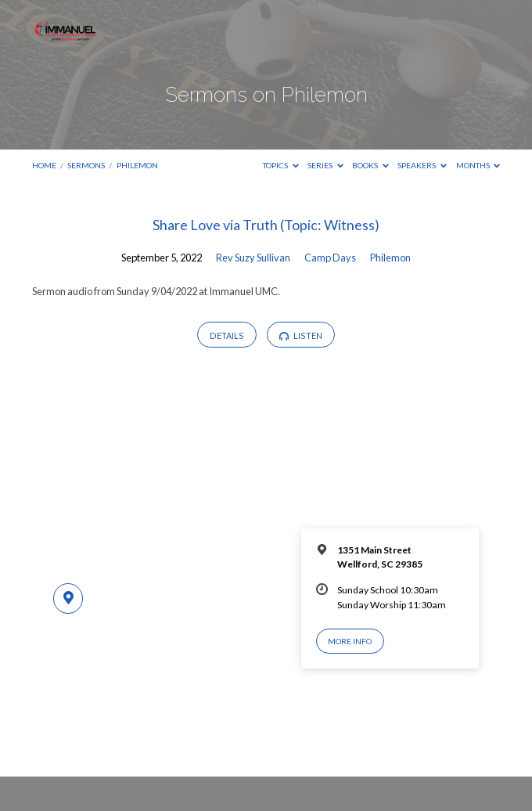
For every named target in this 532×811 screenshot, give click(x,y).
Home (44, 165)
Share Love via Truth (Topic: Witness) (266, 225)
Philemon (137, 165)
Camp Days (330, 258)
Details (227, 335)
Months (478, 165)
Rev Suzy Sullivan (253, 258)
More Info (350, 641)
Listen (301, 336)
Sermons (86, 165)
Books (370, 165)
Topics (281, 165)
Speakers (422, 165)
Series (325, 165)
